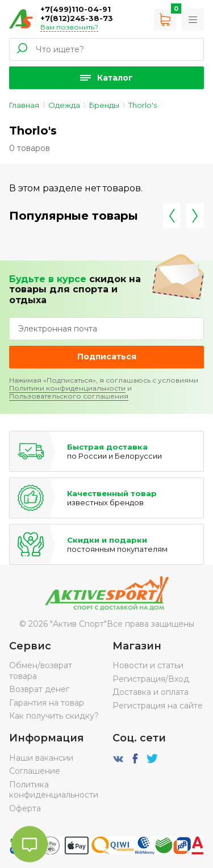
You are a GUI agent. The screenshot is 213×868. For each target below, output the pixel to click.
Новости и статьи (148, 665)
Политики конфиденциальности (67, 388)
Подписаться (107, 357)
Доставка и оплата (151, 692)
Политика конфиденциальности (54, 790)
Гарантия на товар (47, 703)
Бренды (104, 105)
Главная (24, 105)
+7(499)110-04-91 (76, 9)
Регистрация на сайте (158, 706)
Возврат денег (39, 689)
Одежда (64, 105)
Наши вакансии (41, 758)
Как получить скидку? (54, 716)
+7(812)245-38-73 (77, 18)
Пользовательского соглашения (69, 396)
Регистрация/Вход (151, 679)
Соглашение (35, 771)
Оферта (25, 808)
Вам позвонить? (69, 27)
